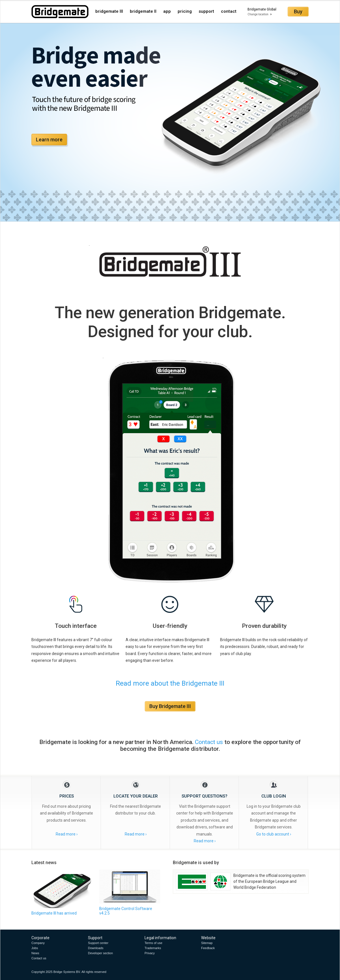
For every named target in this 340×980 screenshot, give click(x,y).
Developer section (100, 953)
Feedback (208, 948)
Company (38, 943)
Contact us (209, 742)
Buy (298, 11)
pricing (185, 11)
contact (229, 11)
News (35, 953)
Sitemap (207, 943)
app (167, 11)
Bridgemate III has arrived (54, 913)
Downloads (96, 948)
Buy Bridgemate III (170, 706)
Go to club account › (274, 834)
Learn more (49, 140)
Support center (98, 943)
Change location (258, 14)
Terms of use (153, 943)
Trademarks (153, 948)
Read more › (67, 834)
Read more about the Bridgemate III (170, 683)
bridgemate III (109, 11)
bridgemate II (143, 11)
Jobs (35, 948)
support (206, 11)
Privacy (150, 953)
